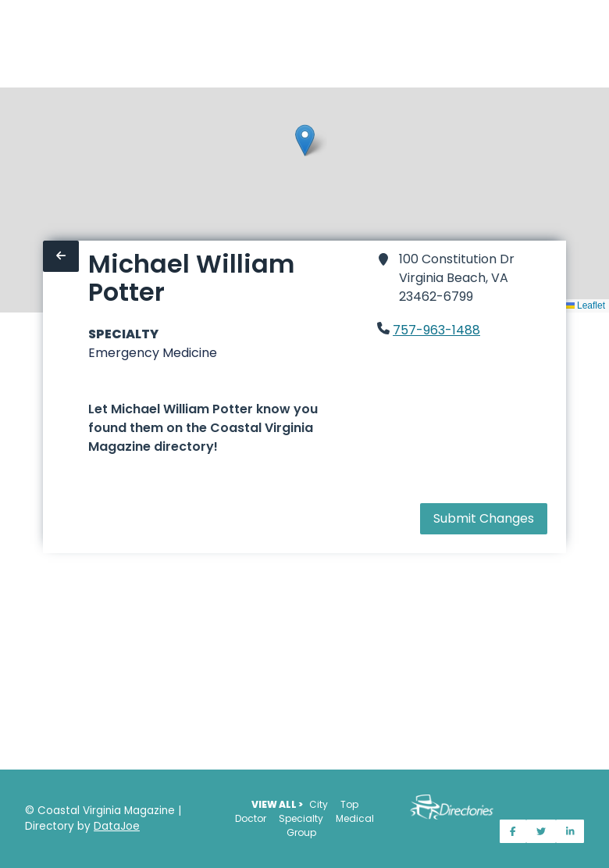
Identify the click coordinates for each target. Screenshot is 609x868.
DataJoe (117, 826)
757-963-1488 (436, 330)
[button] (305, 140)
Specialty (301, 818)
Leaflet (585, 305)
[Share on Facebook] (513, 831)
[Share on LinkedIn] (570, 831)
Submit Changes (484, 518)
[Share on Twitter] (541, 831)
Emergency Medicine (153, 353)
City (319, 804)
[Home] (9, 44)
